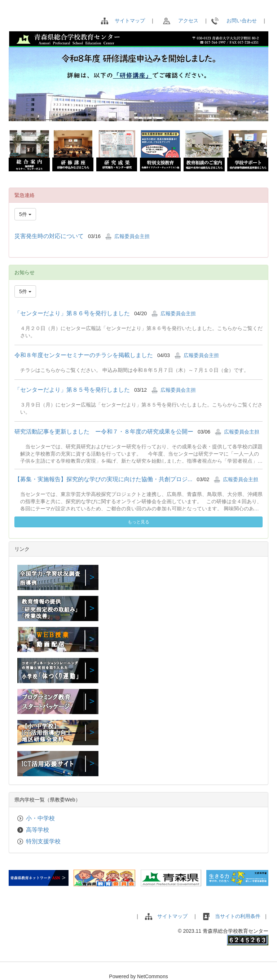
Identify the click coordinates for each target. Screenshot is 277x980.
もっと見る (138, 522)
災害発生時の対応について (49, 236)
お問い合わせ (234, 21)
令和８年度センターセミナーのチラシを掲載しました (84, 355)
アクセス (181, 21)
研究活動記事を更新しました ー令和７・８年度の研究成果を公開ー (104, 432)
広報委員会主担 (132, 236)
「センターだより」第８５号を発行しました (72, 390)
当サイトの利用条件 (238, 916)
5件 (25, 214)
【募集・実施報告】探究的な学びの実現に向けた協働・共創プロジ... (103, 479)
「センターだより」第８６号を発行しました (72, 313)
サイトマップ (130, 21)
